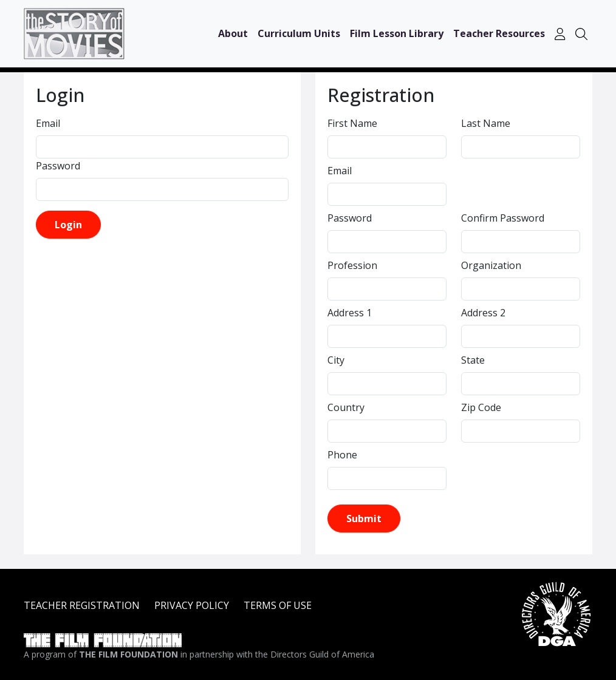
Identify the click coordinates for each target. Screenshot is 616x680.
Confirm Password (503, 218)
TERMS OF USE (278, 605)
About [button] (233, 33)
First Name (352, 123)
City (336, 360)
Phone (342, 455)
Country (346, 407)
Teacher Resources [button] (499, 33)
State (473, 360)
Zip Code (481, 407)
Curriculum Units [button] (299, 33)
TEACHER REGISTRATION (82, 605)
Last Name (486, 123)
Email (48, 123)
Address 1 (350, 313)
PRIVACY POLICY (192, 605)
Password (58, 166)
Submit (364, 518)
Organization (491, 265)
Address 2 (483, 313)
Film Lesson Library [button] (397, 33)
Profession (352, 265)
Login (68, 225)
